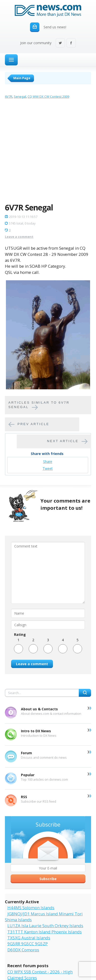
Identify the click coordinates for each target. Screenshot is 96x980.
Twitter (60, 43)
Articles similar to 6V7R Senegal (39, 405)
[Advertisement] (48, 152)
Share (48, 462)
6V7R (9, 96)
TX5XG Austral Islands (29, 938)
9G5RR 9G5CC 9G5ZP (28, 944)
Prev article (33, 424)
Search (85, 693)
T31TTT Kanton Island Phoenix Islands (45, 932)
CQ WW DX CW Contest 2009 (48, 96)
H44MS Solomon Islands (31, 908)
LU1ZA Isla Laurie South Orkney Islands (45, 926)
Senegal (20, 96)
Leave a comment (19, 237)
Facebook (71, 43)
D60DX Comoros (23, 950)
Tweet (48, 468)
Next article (63, 441)
